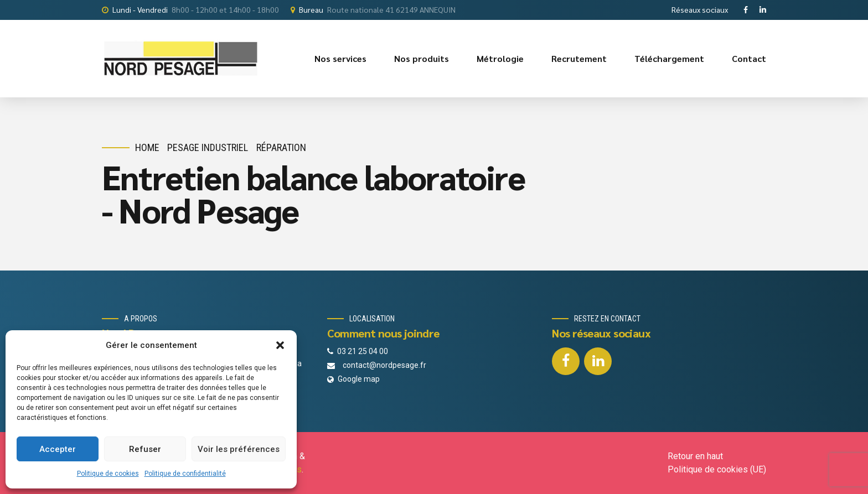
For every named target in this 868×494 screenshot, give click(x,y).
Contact (749, 58)
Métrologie (500, 58)
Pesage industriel (208, 147)
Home (147, 147)
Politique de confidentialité (185, 474)
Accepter (58, 449)
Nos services (340, 58)
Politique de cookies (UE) (717, 469)
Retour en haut (695, 456)
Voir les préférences (239, 449)
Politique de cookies (108, 474)
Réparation (281, 147)
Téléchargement (669, 58)
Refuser (145, 449)
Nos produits (422, 58)
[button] (280, 345)
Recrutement (579, 58)
